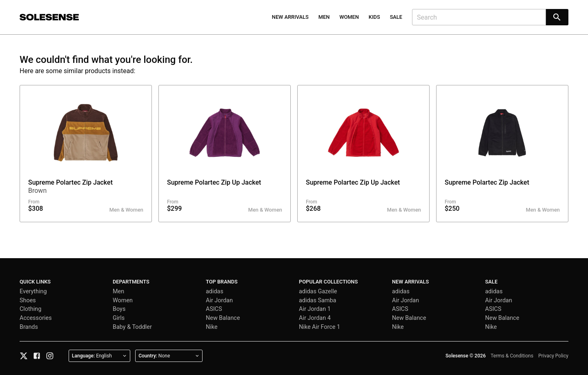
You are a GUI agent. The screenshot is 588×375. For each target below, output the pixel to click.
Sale (396, 17)
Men (324, 17)
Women (349, 17)
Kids (374, 17)
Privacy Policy (553, 356)
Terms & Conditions (512, 356)
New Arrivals (290, 17)
